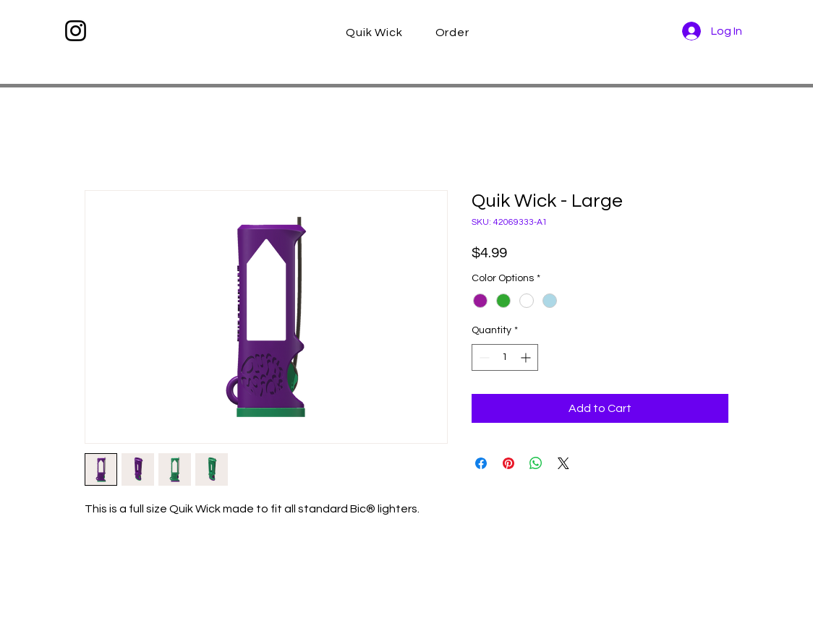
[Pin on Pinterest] (508, 463)
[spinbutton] (505, 357)
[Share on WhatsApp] (536, 463)
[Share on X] (563, 463)
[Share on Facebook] (481, 463)
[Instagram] (76, 31)
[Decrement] (483, 357)
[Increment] (527, 357)
